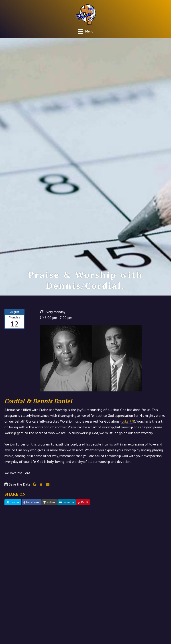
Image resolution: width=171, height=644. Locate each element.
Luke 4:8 (128, 421)
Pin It (83, 502)
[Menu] (85, 31)
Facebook (31, 502)
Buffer (49, 502)
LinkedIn (67, 502)
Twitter (13, 502)
